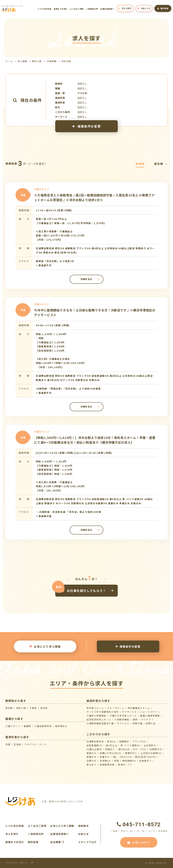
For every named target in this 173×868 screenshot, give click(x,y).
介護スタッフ (13, 726)
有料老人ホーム (95, 708)
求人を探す (125, 8)
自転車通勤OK (94, 745)
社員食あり (145, 761)
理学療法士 (61, 726)
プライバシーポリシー (19, 863)
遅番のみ (91, 757)
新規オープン (125, 765)
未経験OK (105, 761)
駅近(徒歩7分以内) (145, 757)
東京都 (9, 708)
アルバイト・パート (36, 744)
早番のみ (105, 757)
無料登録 (163, 8)
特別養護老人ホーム (139, 708)
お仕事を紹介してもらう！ (86, 591)
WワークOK (140, 749)
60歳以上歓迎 (94, 749)
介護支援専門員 (43, 726)
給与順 (161, 164)
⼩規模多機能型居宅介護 (100, 723)
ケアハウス (123, 723)
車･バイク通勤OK (130, 745)
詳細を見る (86, 279)
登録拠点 (83, 826)
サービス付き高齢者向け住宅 (103, 712)
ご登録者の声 (92, 9)
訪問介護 (138, 723)
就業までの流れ (61, 9)
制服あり (110, 749)
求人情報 (22, 61)
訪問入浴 (151, 723)
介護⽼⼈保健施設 (96, 716)
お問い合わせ (139, 842)
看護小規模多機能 (150, 716)
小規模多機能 (122, 719)
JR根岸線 (51, 61)
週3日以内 (124, 749)
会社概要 (57, 842)
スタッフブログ (87, 842)
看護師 (27, 726)
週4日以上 (111, 745)
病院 (135, 719)
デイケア (146, 719)
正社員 (17, 744)
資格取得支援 (107, 765)
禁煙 (116, 761)
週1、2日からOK (122, 757)
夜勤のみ (91, 753)
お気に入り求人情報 (45, 646)
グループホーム (116, 708)
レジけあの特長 (44, 9)
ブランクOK (139, 741)
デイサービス (129, 712)
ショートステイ (149, 712)
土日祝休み (150, 745)
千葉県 (33, 708)
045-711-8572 (139, 824)
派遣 (8, 744)
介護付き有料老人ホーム (123, 716)
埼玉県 (44, 708)
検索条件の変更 (86, 126)
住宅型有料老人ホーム (99, 719)
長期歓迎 (124, 741)
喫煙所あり (131, 753)
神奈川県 (37, 61)
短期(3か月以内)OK (111, 753)
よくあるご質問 (77, 9)
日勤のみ (91, 761)
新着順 (142, 164)
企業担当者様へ (107, 9)
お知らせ (83, 834)
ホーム (9, 61)
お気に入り (144, 8)
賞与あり (91, 765)
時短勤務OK (129, 761)
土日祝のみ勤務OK (151, 753)
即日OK (111, 741)
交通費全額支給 (95, 741)
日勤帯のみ (156, 749)
